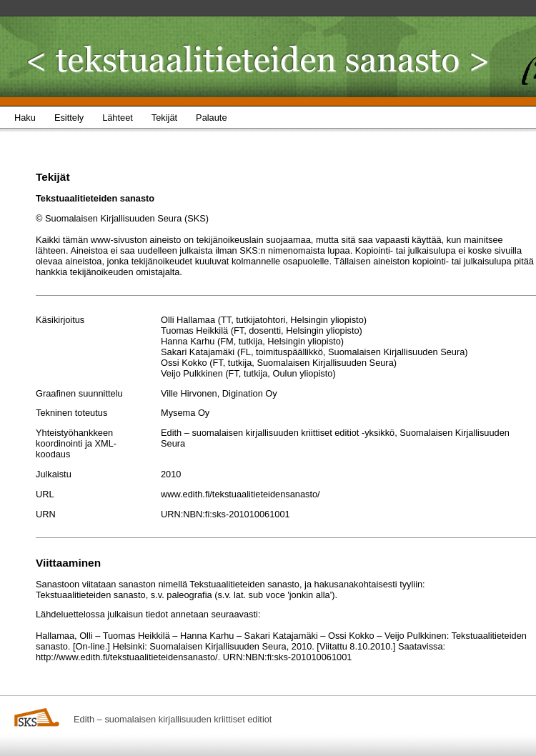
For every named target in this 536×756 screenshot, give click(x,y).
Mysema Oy (185, 413)
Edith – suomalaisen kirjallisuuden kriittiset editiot (173, 719)
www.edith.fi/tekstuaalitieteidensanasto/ (240, 494)
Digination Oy (250, 393)
